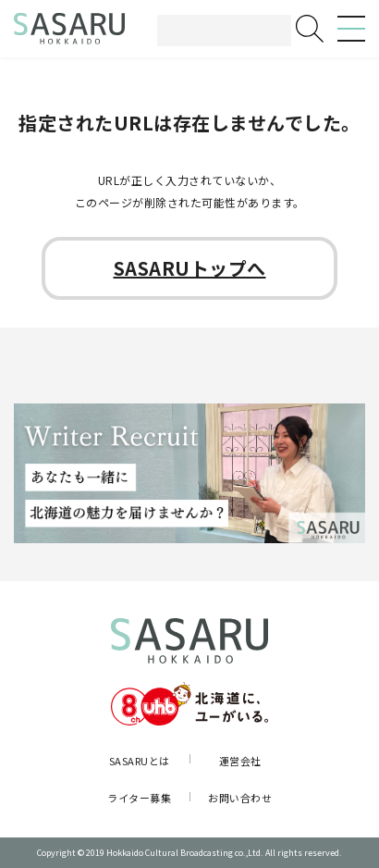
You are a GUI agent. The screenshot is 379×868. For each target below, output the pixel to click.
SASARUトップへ (190, 268)
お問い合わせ (240, 798)
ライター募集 (139, 798)
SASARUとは (140, 761)
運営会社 (240, 761)
